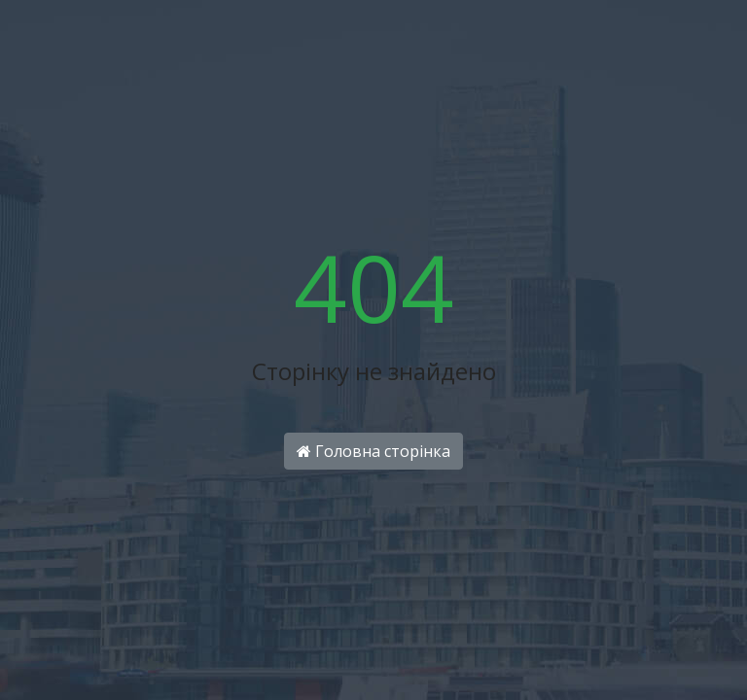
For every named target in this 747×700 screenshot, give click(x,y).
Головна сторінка (373, 451)
